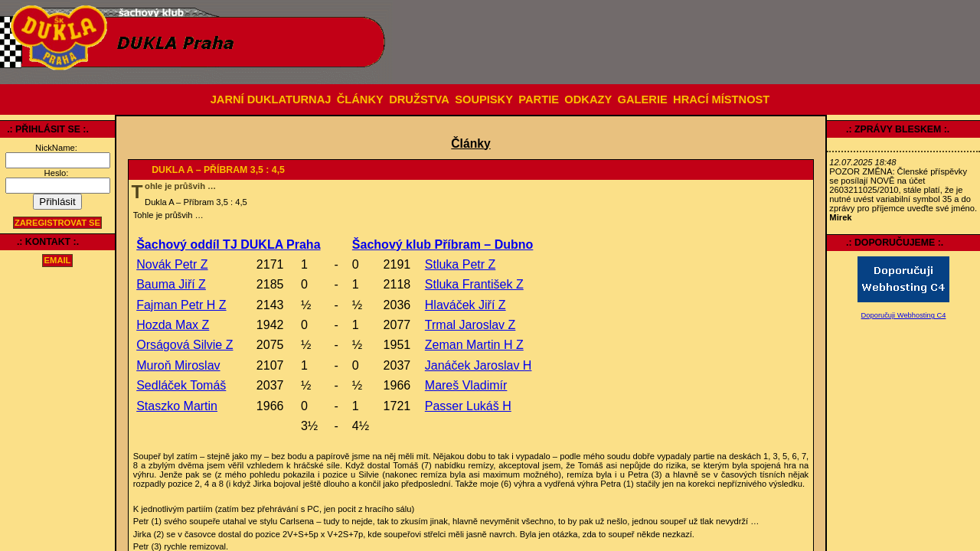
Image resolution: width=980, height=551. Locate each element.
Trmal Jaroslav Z (470, 325)
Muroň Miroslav (178, 365)
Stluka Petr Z (460, 264)
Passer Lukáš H (468, 406)
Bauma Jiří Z (171, 284)
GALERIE (643, 99)
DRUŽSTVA (419, 99)
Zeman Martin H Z (474, 345)
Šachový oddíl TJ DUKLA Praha (228, 245)
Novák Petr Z (172, 264)
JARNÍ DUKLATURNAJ (271, 99)
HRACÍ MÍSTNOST (721, 99)
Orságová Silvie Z (185, 345)
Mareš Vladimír (466, 385)
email (58, 261)
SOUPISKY (484, 99)
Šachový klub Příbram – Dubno (443, 245)
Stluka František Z (474, 284)
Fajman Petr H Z (181, 305)
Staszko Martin (177, 406)
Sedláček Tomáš (181, 385)
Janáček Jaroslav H (479, 365)
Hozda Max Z (173, 325)
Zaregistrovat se (57, 223)
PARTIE (539, 99)
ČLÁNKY (360, 99)
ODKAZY (588, 99)
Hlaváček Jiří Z (465, 305)
